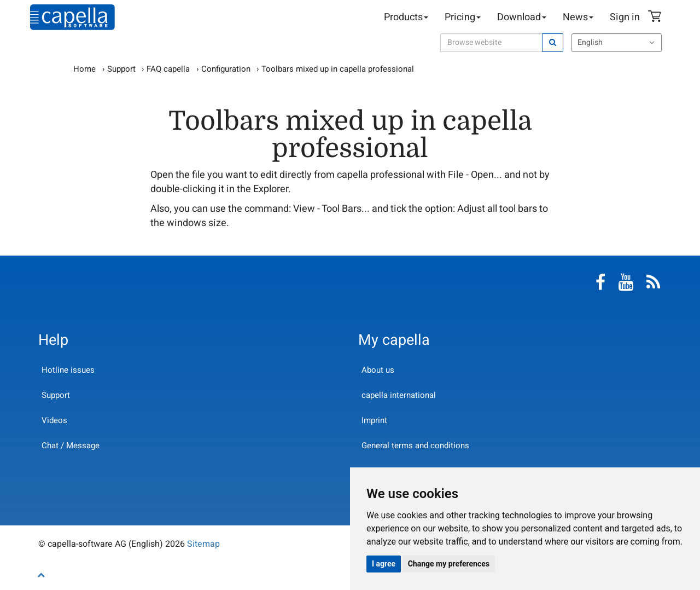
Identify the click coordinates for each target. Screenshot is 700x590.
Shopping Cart (656, 18)
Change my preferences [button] (449, 564)
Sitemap (203, 544)
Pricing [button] (463, 17)
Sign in (625, 17)
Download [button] (522, 17)
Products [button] (406, 17)
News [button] (578, 17)
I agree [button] (384, 564)
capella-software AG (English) (72, 17)
